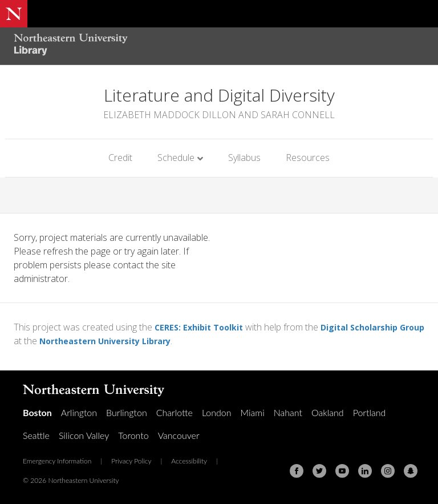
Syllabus (244, 158)
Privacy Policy (131, 461)
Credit (120, 158)
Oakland (328, 412)
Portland (370, 412)
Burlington (127, 412)
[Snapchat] (411, 471)
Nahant (288, 412)
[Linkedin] (365, 471)
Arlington (79, 412)
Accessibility (189, 461)
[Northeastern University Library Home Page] (71, 46)
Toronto (133, 435)
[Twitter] (319, 471)
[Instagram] (388, 471)
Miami (253, 412)
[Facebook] (297, 471)
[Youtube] (342, 471)
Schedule (176, 158)
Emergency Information (57, 461)
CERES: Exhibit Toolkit (204, 327)
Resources (308, 158)
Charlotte (175, 412)
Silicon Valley (84, 435)
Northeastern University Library (143, 341)
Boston (37, 412)
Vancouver (179, 435)
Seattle (36, 435)
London (217, 412)
